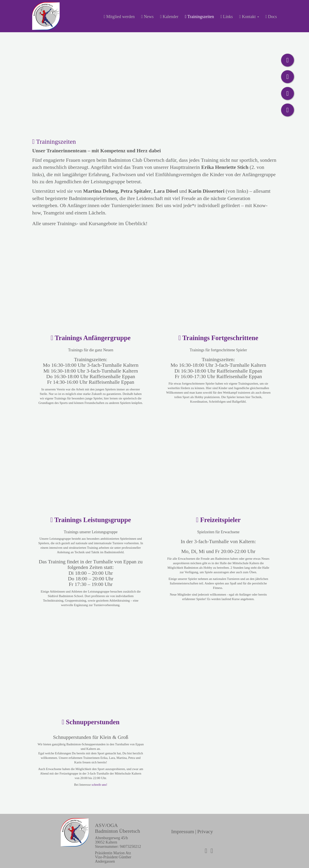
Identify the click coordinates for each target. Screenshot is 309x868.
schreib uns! (99, 785)
